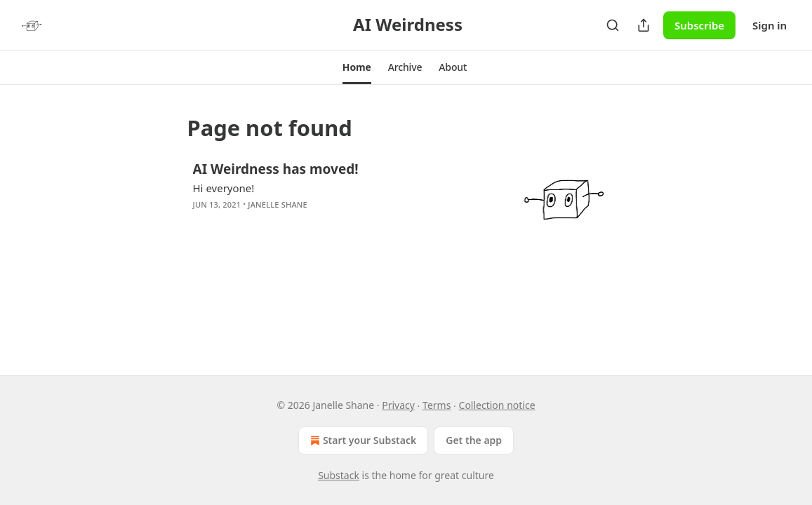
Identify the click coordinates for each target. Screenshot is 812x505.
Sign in (770, 25)
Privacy (398, 405)
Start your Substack (362, 440)
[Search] (613, 25)
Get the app (474, 440)
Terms (437, 405)
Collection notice (497, 405)
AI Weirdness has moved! (276, 169)
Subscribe (699, 25)
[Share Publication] (644, 25)
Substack (339, 475)
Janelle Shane (278, 204)
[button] (357, 67)
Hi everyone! (224, 188)
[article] (406, 197)
